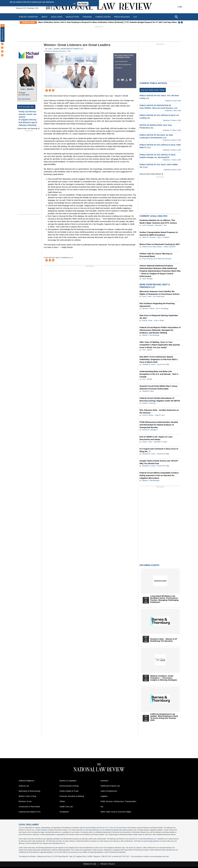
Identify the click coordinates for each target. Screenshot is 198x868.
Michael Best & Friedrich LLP (72, 49)
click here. (166, 856)
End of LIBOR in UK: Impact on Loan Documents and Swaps (156, 438)
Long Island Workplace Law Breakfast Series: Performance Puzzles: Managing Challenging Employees (164, 599)
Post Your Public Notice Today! (153, 90)
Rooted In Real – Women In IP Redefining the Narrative (164, 640)
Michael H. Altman (148, 309)
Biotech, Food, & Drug (27, 796)
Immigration (64, 812)
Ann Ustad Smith (159, 296)
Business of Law (25, 801)
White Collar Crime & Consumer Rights (116, 812)
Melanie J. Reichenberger (151, 335)
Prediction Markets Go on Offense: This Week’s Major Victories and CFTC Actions (158, 222)
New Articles (3, 34)
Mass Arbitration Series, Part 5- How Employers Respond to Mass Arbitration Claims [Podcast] (84, 22)
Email (23, 93)
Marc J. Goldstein (163, 237)
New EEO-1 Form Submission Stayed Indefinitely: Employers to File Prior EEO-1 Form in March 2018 (159, 359)
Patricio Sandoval (169, 247)
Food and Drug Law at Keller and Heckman (157, 259)
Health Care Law (66, 807)
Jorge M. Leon (160, 415)
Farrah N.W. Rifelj (163, 364)
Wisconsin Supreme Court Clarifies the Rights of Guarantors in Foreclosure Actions (159, 293)
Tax (102, 807)
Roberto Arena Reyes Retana (152, 247)
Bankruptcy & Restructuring (29, 791)
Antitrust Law (24, 786)
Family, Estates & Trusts (69, 791)
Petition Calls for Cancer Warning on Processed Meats (156, 255)
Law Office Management (123, 65)
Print (119, 80)
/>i (131, 80)
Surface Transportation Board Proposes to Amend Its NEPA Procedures (159, 234)
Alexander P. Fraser (160, 442)
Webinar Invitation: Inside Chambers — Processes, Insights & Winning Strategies (164, 678)
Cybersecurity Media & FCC (30, 812)
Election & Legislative (68, 781)
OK (74, 4)
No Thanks (83, 4)
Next (182, 22)
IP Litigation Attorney (28, 120)
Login (180, 7)
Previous (179, 22)
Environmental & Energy (69, 786)
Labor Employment (121, 61)
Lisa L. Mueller (27, 89)
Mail (123, 80)
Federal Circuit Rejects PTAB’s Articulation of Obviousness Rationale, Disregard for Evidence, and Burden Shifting (160, 330)
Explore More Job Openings (27, 128)
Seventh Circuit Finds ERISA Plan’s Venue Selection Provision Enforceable (158, 387)
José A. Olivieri (159, 321)
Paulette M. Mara (148, 391)
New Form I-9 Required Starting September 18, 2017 (159, 317)
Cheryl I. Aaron (147, 442)
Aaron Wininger (147, 279)
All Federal (118, 68)
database (44, 830)
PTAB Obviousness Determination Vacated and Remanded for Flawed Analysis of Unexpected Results (159, 425)
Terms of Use (114, 828)
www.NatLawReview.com (94, 830)
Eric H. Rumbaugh (162, 309)
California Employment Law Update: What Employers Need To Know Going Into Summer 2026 (164, 717)
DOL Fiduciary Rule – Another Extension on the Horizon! (159, 411)
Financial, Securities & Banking (72, 796)
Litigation (104, 796)
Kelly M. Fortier (147, 321)
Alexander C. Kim (161, 225)
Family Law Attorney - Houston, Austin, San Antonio (28, 114)
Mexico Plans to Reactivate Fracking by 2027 (160, 244)
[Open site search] (176, 17)
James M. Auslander (149, 237)
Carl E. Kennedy (148, 225)
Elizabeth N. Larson (149, 364)
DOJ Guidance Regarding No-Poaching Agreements (157, 305)
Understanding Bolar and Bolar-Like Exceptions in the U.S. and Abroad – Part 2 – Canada (159, 374)
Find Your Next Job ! (26, 107)
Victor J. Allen (147, 296)
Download (127, 80)
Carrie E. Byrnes (148, 415)
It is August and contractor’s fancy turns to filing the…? (159, 450)
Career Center (103, 17)
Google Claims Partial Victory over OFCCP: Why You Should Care (159, 462)
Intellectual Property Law (110, 786)
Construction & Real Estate (29, 807)
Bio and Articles (24, 99)
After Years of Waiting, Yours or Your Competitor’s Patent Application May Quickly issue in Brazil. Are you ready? (160, 345)
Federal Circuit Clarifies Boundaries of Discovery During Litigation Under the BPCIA (160, 399)
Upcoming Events (149, 565)
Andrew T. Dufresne (149, 403)
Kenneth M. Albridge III (150, 430)
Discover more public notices (150, 174)
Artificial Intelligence (27, 781)
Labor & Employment (109, 791)
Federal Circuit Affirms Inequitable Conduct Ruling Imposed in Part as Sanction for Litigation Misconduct (159, 475)
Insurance (104, 781)
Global (62, 801)
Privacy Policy (127, 828)
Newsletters (72, 17)
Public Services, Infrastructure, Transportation (118, 801)
